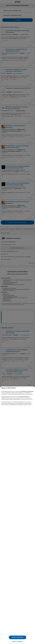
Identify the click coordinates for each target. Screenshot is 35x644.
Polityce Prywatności (29, 399)
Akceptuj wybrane (17, 642)
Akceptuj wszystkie (17, 637)
